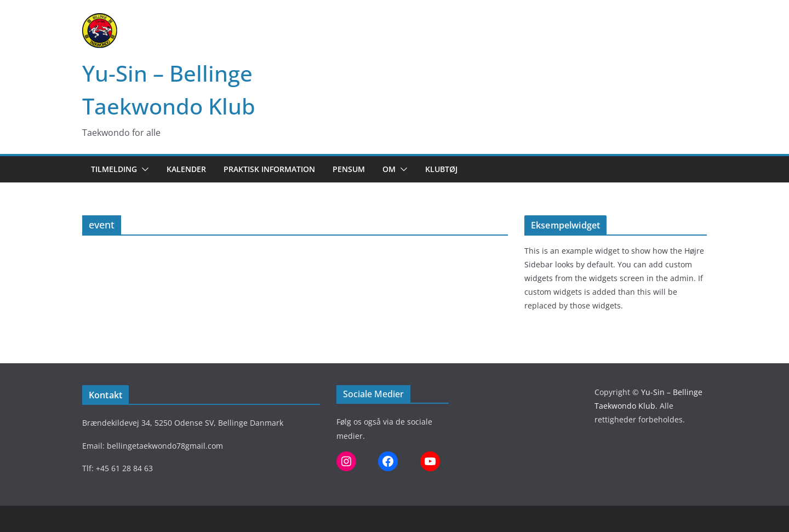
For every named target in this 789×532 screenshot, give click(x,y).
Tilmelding (114, 169)
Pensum (349, 169)
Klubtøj (441, 169)
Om (389, 169)
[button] (143, 169)
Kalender (186, 169)
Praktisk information (269, 169)
